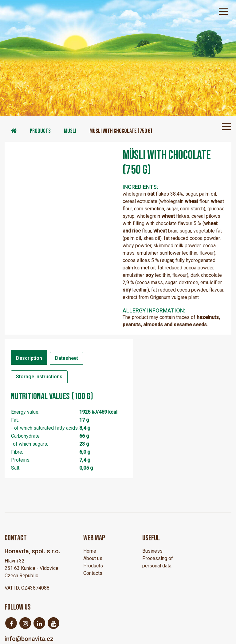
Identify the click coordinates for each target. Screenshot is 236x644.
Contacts (93, 573)
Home (90, 551)
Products (40, 131)
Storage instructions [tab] (39, 377)
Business (152, 551)
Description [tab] (29, 358)
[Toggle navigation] (223, 11)
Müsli (70, 131)
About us (93, 558)
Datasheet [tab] (67, 358)
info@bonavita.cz (29, 639)
